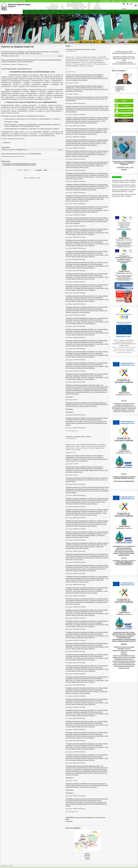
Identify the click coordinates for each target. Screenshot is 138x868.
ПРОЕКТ (124, 401)
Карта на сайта (105, 1)
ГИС (92, 11)
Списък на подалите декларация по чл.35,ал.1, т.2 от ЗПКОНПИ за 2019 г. (21, 154)
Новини (32, 11)
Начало (27, 11)
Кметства (74, 11)
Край (45, 170)
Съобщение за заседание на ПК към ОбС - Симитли (81, 49)
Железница (87, 855)
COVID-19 (27, 13)
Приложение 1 (70, 397)
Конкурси (86, 13)
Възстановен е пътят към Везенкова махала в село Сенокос (20, 164)
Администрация (55, 11)
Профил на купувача (84, 11)
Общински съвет (66, 11)
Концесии (34, 13)
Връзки (114, 1)
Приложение (69, 821)
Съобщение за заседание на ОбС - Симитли (78, 437)
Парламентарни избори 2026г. (98, 13)
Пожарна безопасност (122, 11)
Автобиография (120, 87)
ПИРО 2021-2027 (110, 11)
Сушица (87, 859)
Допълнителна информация (124, 481)
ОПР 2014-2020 (99, 11)
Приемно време (120, 89)
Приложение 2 (70, 412)
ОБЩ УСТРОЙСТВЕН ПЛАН (46, 13)
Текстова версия (131, 1)
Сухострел (87, 857)
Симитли (38, 11)
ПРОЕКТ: (124, 474)
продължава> (7, 143)
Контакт (118, 91)
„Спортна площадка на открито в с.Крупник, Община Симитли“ (124, 477)
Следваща (39, 170)
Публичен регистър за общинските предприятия (69, 13)
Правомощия (119, 88)
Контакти (121, 1)
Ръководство (46, 11)
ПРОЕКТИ (133, 11)
